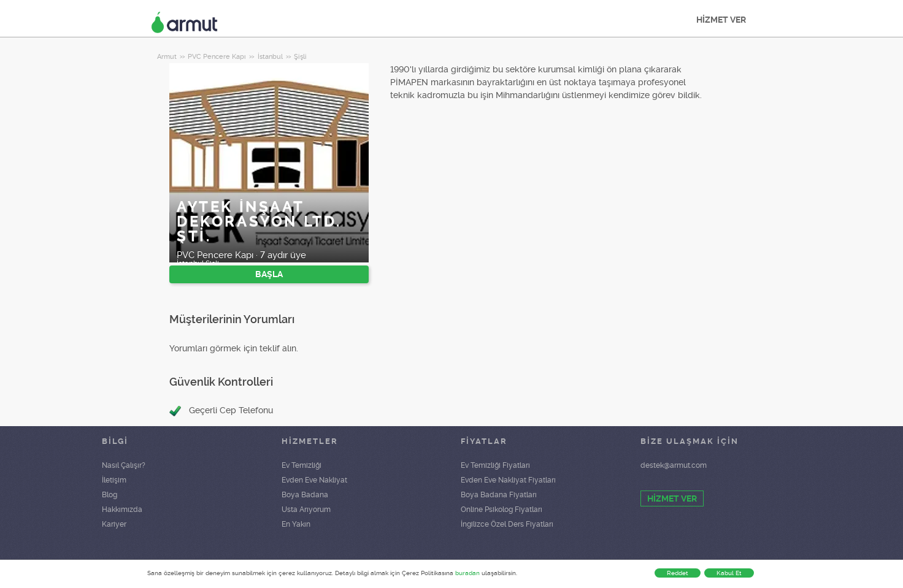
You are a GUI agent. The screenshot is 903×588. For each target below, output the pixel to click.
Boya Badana (305, 495)
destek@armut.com (674, 465)
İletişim (114, 480)
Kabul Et (729, 573)
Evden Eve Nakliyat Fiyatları (508, 480)
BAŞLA (269, 274)
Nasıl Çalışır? (124, 465)
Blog (110, 495)
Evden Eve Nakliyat (314, 480)
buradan (467, 573)
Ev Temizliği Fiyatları (495, 465)
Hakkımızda (122, 510)
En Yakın (296, 524)
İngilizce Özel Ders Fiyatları (507, 524)
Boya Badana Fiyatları (499, 495)
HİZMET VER (721, 20)
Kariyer (114, 524)
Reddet (678, 573)
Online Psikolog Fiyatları (501, 510)
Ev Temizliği (302, 465)
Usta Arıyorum (306, 510)
